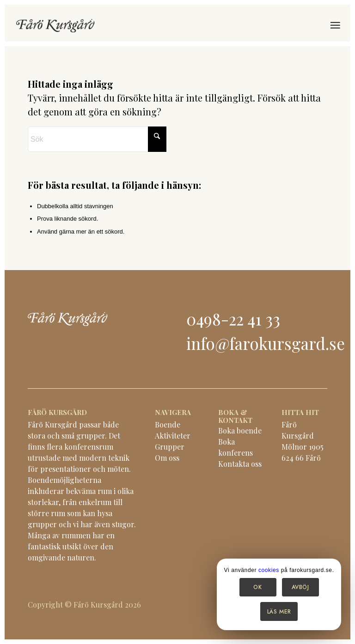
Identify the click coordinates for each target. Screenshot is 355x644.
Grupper (170, 447)
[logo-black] (55, 25)
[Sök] (97, 139)
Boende (168, 424)
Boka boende (240, 430)
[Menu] (335, 25)
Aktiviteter (173, 436)
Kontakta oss (240, 464)
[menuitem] (335, 25)
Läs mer (279, 612)
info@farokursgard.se (266, 343)
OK (257, 587)
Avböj (300, 587)
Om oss (167, 458)
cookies (269, 570)
